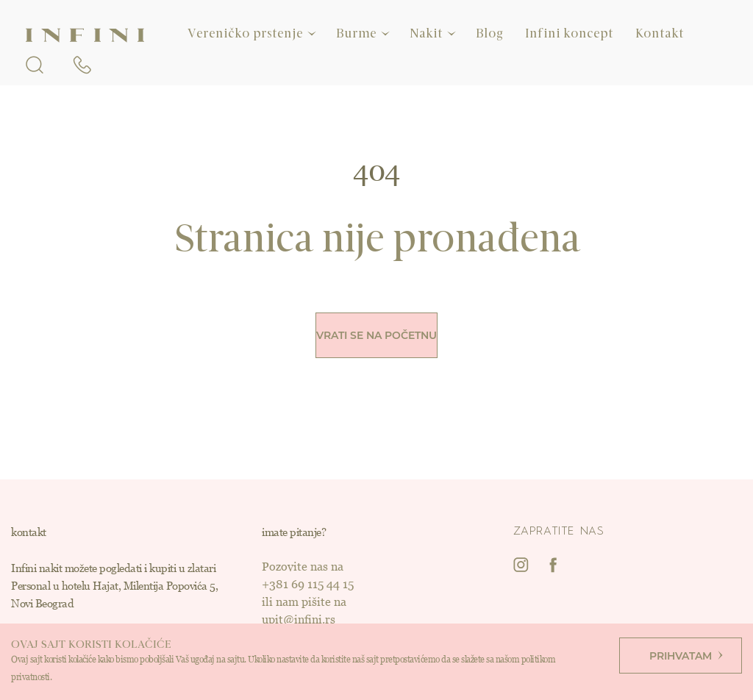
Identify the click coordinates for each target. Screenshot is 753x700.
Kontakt (660, 33)
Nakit (426, 33)
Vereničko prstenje (245, 33)
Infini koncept (569, 33)
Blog (489, 33)
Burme (356, 33)
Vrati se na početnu (376, 335)
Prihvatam (686, 656)
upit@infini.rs (299, 619)
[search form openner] (35, 63)
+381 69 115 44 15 (308, 584)
